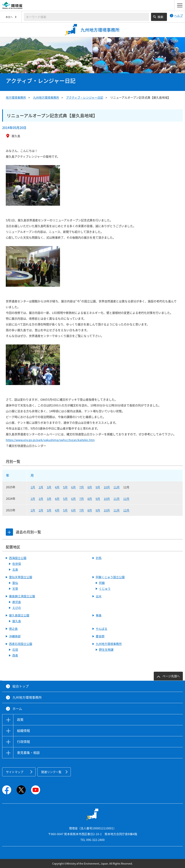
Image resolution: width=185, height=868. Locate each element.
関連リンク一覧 (51, 772)
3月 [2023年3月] (49, 510)
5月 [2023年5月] (65, 510)
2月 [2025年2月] (41, 487)
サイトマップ (15, 772)
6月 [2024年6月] (73, 499)
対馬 (99, 558)
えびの (17, 608)
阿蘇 (102, 583)
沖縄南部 (15, 636)
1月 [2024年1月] (33, 499)
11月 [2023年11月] (117, 510)
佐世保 (17, 564)
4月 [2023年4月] (57, 510)
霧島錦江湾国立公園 (22, 596)
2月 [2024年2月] (41, 499)
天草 (15, 589)
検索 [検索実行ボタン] (160, 17)
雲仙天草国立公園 (21, 577)
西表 (15, 655)
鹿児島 (17, 602)
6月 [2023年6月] (73, 510)
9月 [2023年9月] (98, 510)
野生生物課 (106, 650)
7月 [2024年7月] (82, 499)
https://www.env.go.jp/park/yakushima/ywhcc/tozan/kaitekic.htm (50, 440)
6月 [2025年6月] (73, 487)
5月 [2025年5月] (65, 487)
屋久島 (17, 621)
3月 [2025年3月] (49, 487)
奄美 (99, 615)
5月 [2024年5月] (65, 499)
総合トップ (21, 686)
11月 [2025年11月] (117, 487)
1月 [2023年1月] (33, 510)
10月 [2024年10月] (107, 499)
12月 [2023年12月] (126, 510)
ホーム (17, 709)
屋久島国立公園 (19, 615)
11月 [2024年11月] (117, 499)
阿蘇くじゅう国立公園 (110, 577)
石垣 (15, 650)
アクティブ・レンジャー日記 (85, 97)
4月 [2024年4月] (57, 499)
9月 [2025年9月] (98, 487)
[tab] (10, 532)
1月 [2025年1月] (33, 487)
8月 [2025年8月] (90, 487)
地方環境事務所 (16, 97)
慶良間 (100, 636)
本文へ (9, 17)
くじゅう (105, 589)
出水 (99, 596)
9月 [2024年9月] (98, 499)
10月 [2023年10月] (107, 510)
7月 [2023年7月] (82, 510)
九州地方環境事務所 (46, 97)
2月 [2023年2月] (41, 510)
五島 (15, 569)
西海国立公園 (18, 558)
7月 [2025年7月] (82, 487)
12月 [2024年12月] (126, 499)
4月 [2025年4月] (57, 487)
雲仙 (15, 583)
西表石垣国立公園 (21, 644)
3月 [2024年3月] (49, 499)
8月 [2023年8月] (90, 510)
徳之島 (13, 629)
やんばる (102, 629)
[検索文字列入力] (86, 17)
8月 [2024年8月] (90, 499)
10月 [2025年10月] (107, 487)
